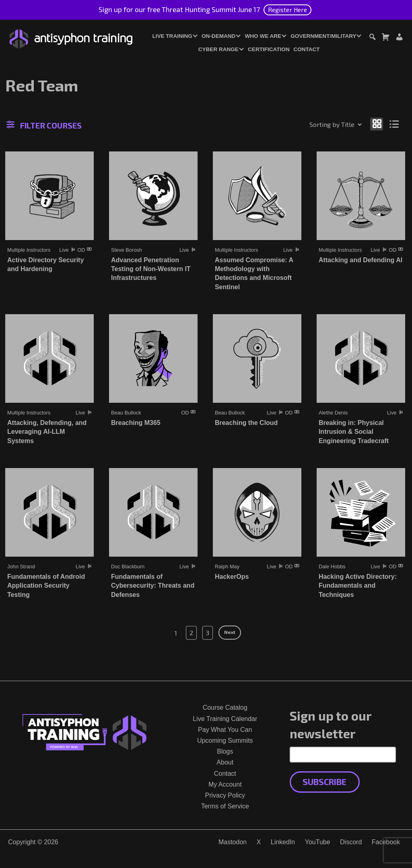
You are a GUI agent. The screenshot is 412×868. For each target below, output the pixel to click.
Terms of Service (225, 806)
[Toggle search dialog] (372, 38)
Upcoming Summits (225, 741)
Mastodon (233, 842)
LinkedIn (283, 842)
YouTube (318, 842)
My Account (225, 784)
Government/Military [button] (323, 36)
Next (230, 632)
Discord (351, 842)
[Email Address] (343, 754)
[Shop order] (318, 124)
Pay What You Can (225, 730)
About (225, 762)
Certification (269, 49)
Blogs (225, 751)
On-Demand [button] (218, 36)
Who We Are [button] (263, 36)
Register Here (287, 9)
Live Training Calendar (225, 719)
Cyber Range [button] (218, 49)
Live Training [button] (172, 36)
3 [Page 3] (208, 633)
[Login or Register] (399, 38)
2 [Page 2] (191, 633)
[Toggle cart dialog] (385, 38)
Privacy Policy (225, 795)
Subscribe (324, 782)
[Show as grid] (377, 124)
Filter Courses (44, 125)
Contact (306, 49)
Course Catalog (225, 707)
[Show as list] (394, 124)
